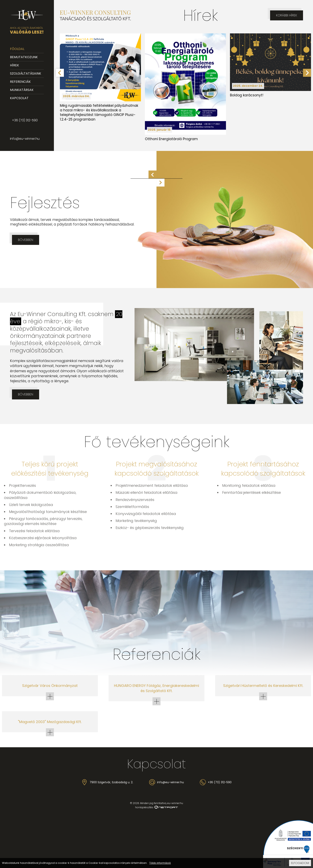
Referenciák (20, 82)
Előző (153, 175)
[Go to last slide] (60, 73)
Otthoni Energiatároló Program (171, 139)
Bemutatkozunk (24, 57)
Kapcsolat (19, 98)
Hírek (14, 65)
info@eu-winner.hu (25, 139)
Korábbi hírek (287, 15)
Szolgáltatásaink (26, 73)
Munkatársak (22, 90)
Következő (160, 183)
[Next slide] (307, 73)
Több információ (160, 863)
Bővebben (26, 240)
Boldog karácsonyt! (247, 95)
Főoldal (17, 49)
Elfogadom (300, 863)
